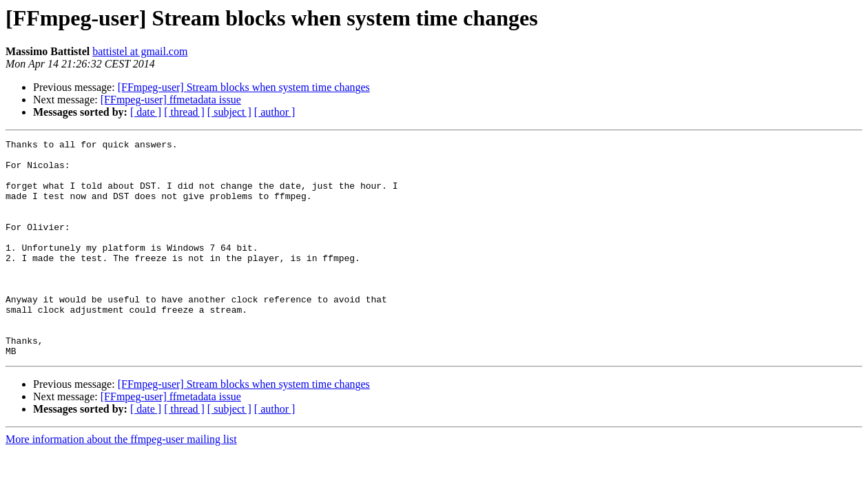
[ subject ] (229, 112)
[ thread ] (184, 112)
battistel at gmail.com (140, 51)
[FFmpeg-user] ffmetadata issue (171, 100)
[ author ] (275, 112)
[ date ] (146, 112)
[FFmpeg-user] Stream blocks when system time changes (244, 87)
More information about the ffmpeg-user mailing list (121, 483)
